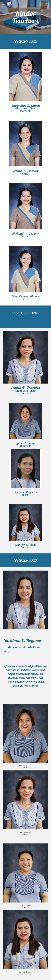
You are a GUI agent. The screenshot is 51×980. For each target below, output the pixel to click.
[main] (26, 17)
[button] (3, 4)
